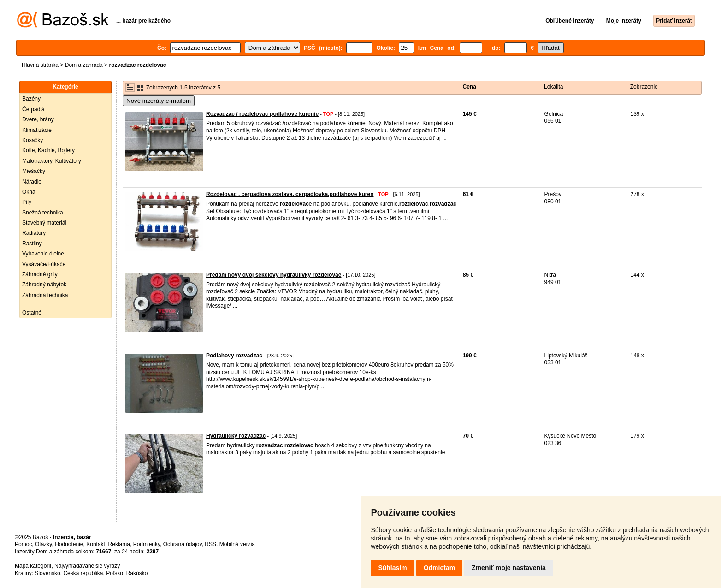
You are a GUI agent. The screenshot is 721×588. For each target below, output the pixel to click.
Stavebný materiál (44, 223)
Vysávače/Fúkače (44, 264)
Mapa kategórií (33, 566)
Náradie (32, 182)
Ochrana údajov (183, 544)
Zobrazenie (644, 87)
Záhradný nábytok (44, 285)
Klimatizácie (37, 130)
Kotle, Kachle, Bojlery (48, 150)
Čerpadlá (33, 109)
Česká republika (83, 573)
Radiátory (34, 233)
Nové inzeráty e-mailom (159, 101)
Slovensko (47, 573)
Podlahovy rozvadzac (234, 356)
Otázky (43, 544)
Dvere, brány (38, 119)
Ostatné (32, 313)
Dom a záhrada (84, 65)
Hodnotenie (69, 544)
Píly (27, 202)
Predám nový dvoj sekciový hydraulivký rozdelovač (274, 275)
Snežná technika (43, 213)
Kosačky (33, 140)
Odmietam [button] (439, 568)
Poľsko (115, 573)
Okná (29, 192)
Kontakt (96, 544)
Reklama (119, 544)
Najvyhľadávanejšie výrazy (87, 566)
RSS (210, 544)
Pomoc (23, 544)
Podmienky (147, 544)
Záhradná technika (45, 295)
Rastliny (32, 244)
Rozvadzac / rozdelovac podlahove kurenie (262, 114)
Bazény (31, 99)
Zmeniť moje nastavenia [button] (509, 568)
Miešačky (34, 171)
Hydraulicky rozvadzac (236, 436)
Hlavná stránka (40, 65)
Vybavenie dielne (43, 254)
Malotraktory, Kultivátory (52, 161)
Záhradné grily (40, 274)
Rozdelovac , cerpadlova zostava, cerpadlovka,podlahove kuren (290, 194)
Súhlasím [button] (392, 568)
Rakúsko (137, 573)
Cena (470, 87)
